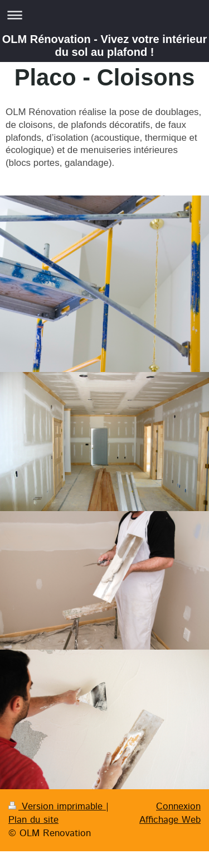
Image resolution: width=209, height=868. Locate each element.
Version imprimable (57, 807)
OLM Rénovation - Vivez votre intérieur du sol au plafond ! (104, 46)
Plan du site (33, 820)
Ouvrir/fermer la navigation (104, 15)
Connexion (178, 807)
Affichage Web (170, 820)
